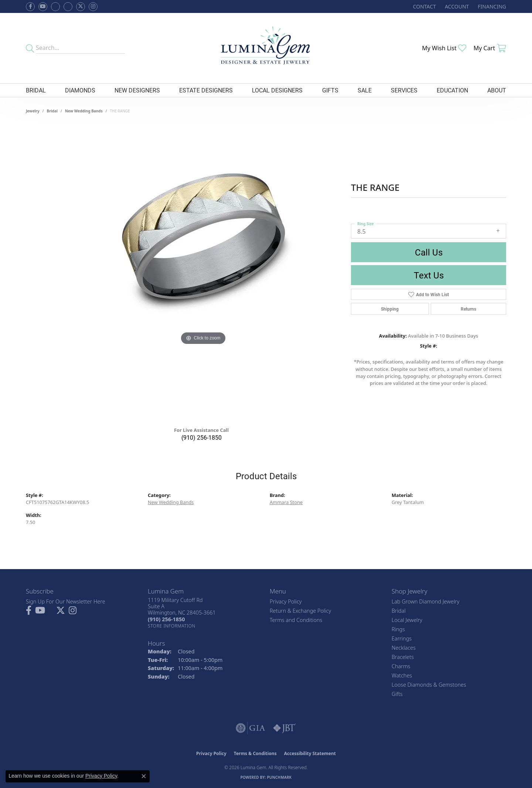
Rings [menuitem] (398, 629)
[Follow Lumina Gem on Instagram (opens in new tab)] (93, 7)
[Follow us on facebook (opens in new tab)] (30, 7)
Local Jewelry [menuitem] (407, 620)
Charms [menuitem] (401, 666)
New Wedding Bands (84, 111)
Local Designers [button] (277, 90)
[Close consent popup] (144, 776)
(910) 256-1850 (202, 437)
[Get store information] (172, 626)
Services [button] (404, 90)
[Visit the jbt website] (284, 728)
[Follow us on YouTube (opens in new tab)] (43, 7)
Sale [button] (365, 90)
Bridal (52, 111)
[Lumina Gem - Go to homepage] (266, 48)
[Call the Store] (166, 619)
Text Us (429, 275)
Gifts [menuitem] (397, 694)
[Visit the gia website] (250, 728)
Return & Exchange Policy (300, 611)
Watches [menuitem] (402, 675)
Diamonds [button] (80, 90)
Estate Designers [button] (206, 90)
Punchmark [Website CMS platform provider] (279, 777)
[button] (456, 6)
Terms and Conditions (296, 620)
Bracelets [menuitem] (403, 657)
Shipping (390, 309)
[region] (203, 273)
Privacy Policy (286, 601)
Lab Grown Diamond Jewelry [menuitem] (425, 601)
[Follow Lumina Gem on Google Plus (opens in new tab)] (68, 7)
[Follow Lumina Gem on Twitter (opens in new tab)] (81, 7)
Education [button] (452, 90)
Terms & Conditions (255, 753)
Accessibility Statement (310, 753)
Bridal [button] (36, 90)
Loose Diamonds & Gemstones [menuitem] (429, 685)
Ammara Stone (286, 502)
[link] (424, 6)
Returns (468, 309)
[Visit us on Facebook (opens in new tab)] (55, 7)
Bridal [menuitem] (399, 611)
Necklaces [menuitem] (404, 648)
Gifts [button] (330, 90)
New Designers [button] (137, 90)
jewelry (33, 111)
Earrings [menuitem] (402, 638)
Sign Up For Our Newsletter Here (66, 601)
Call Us (429, 252)
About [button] (497, 90)
